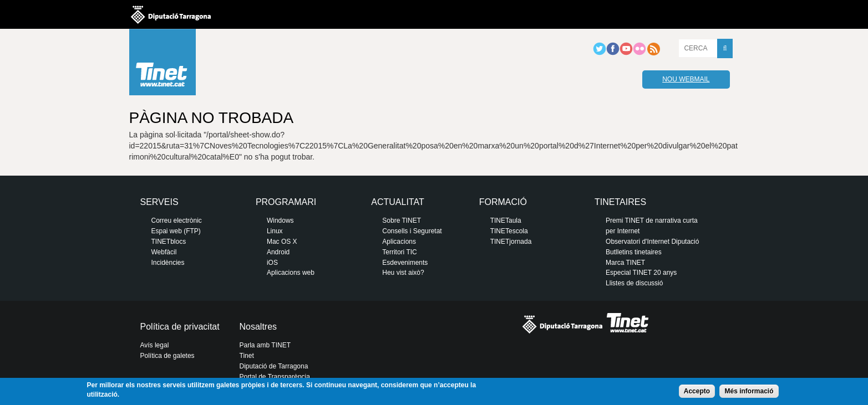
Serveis (159, 202)
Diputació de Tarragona (274, 366)
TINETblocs (169, 242)
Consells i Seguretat (412, 231)
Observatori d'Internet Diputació (652, 242)
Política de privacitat (180, 327)
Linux (275, 231)
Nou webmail (686, 79)
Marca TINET (625, 263)
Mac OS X (282, 242)
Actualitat (397, 202)
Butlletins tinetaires (634, 252)
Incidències (168, 263)
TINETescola (509, 231)
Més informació (749, 391)
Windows (280, 221)
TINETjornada (511, 242)
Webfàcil (164, 252)
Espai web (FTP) (176, 231)
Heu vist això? (403, 273)
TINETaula (506, 221)
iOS (272, 263)
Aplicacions (399, 242)
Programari (286, 202)
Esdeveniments (405, 263)
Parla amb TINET (265, 345)
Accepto (697, 391)
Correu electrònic (177, 221)
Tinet (247, 356)
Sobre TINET (402, 221)
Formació (503, 202)
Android (278, 252)
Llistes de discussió (634, 283)
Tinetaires (620, 202)
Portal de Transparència (275, 377)
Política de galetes (167, 356)
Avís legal (155, 345)
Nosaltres (258, 327)
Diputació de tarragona (171, 14)
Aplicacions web (291, 273)
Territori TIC (399, 252)
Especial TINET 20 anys (641, 273)
